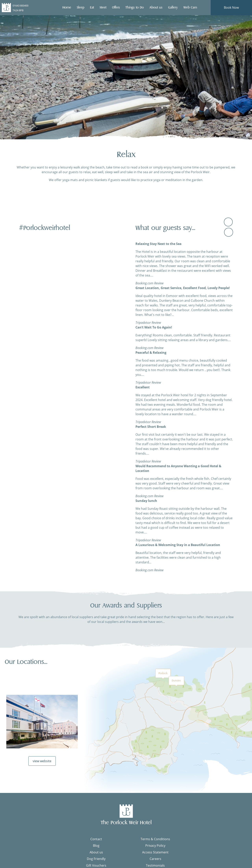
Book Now (231, 7)
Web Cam (190, 7)
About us (156, 7)
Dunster (176, 683)
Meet (103, 7)
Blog (96, 848)
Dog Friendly (96, 861)
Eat (92, 7)
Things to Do (134, 7)
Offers (116, 7)
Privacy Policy (155, 848)
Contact (96, 841)
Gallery (173, 7)
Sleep (80, 7)
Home (67, 7)
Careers (155, 861)
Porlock (163, 675)
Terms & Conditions (155, 841)
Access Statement (155, 854)
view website (42, 763)
